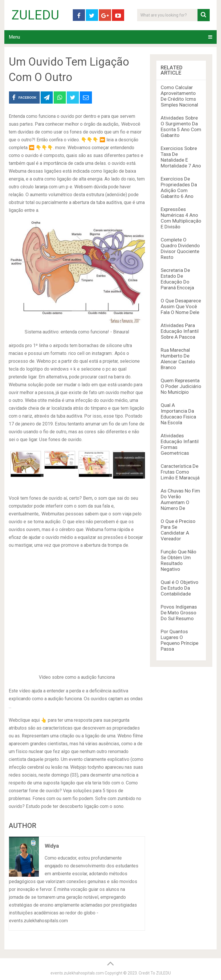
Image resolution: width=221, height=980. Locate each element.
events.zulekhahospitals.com (77, 973)
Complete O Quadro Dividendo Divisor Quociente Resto (180, 248)
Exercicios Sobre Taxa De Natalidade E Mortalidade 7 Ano (181, 157)
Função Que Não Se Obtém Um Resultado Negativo (179, 560)
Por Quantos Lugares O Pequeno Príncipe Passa (180, 640)
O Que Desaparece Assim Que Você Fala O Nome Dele (181, 306)
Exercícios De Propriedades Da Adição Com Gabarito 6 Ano (179, 187)
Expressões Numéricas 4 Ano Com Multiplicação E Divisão (181, 218)
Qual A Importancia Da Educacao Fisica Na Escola (178, 414)
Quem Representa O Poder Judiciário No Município (181, 386)
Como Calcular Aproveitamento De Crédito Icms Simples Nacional (179, 96)
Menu (14, 37)
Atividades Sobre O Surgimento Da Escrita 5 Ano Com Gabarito (181, 127)
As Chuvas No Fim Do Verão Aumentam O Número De (180, 499)
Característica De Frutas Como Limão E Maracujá (180, 472)
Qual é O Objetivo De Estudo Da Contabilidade (180, 588)
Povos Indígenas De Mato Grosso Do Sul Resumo (179, 613)
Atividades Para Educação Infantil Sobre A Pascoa (180, 331)
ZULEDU (35, 15)
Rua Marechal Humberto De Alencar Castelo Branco (178, 359)
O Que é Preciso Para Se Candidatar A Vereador (178, 530)
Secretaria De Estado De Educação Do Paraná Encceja (177, 279)
